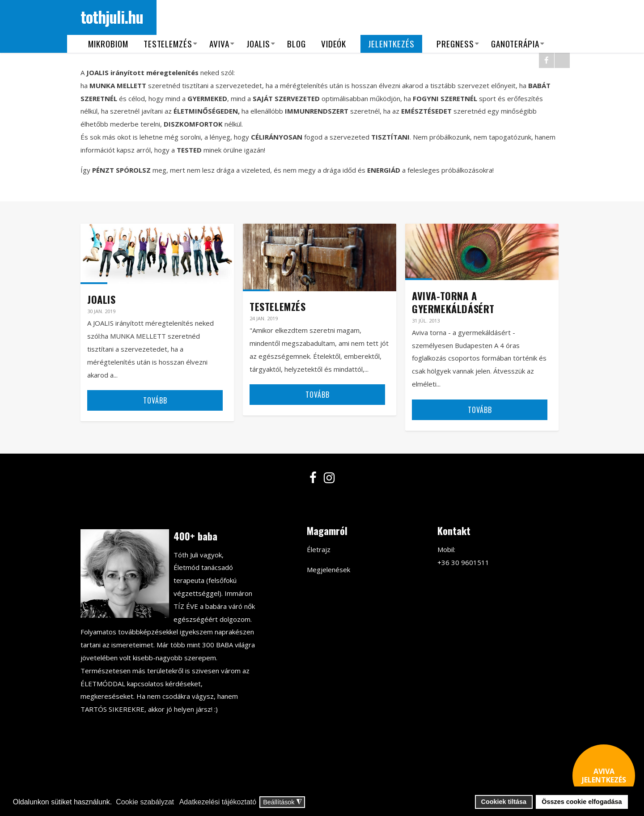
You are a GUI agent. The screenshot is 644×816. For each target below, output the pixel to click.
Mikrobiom (108, 44)
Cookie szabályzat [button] (145, 802)
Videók (334, 44)
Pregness (455, 44)
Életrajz (319, 549)
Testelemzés (168, 44)
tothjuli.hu (112, 17)
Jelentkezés (391, 44)
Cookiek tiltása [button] (504, 802)
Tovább (155, 400)
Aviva (219, 44)
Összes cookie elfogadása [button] (582, 802)
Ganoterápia (515, 44)
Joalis (258, 44)
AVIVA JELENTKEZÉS (604, 776)
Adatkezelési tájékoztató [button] (218, 802)
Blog (297, 44)
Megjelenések (328, 569)
